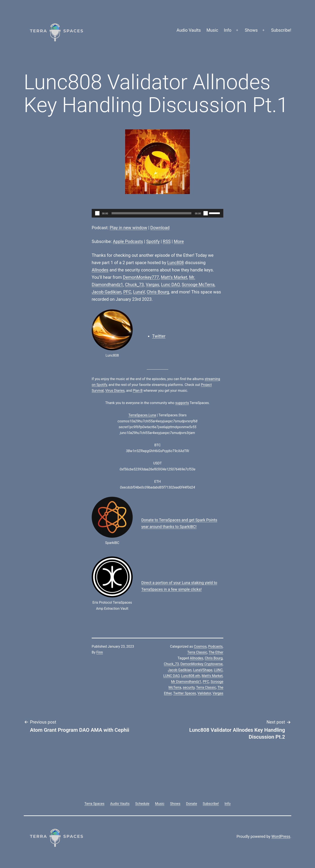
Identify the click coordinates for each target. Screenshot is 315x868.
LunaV (139, 292)
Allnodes (100, 270)
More (179, 241)
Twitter (159, 336)
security (189, 687)
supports (182, 403)
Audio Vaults (189, 30)
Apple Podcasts (128, 241)
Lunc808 (176, 263)
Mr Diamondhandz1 (186, 682)
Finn (100, 652)
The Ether (216, 652)
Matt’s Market (174, 277)
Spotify (153, 241)
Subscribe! (281, 30)
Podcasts (215, 646)
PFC (127, 292)
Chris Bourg (158, 292)
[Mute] (206, 213)
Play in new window (128, 228)
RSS (167, 241)
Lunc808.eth (191, 676)
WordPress (281, 836)
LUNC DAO (171, 676)
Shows (251, 30)
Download (160, 228)
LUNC (218, 670)
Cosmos (200, 646)
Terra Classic (197, 652)
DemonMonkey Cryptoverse (202, 664)
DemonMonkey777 (141, 277)
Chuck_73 (134, 285)
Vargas (153, 285)
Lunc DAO (170, 285)
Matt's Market (212, 676)
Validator (204, 693)
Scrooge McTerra (198, 285)
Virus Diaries (115, 391)
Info (228, 30)
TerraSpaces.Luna (142, 415)
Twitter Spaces (185, 693)
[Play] (97, 213)
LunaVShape (203, 670)
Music (212, 30)
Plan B (138, 391)
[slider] (152, 213)
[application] (157, 213)
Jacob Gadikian (107, 292)
